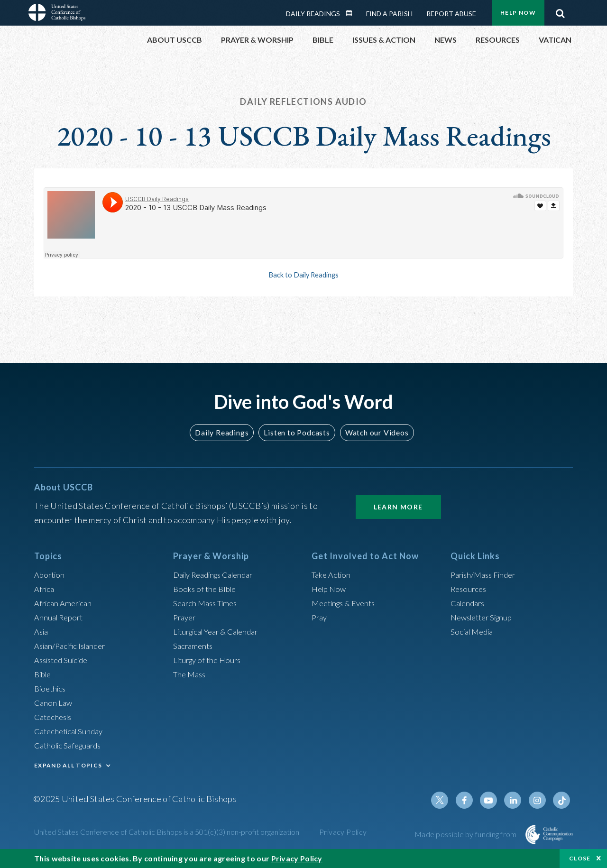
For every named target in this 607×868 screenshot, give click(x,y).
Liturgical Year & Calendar (221, 631)
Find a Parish (389, 14)
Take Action (333, 574)
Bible (44, 674)
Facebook (471, 800)
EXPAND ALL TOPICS (68, 765)
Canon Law (54, 702)
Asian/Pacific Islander (74, 646)
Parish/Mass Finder (486, 574)
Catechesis (55, 717)
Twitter (449, 800)
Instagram (540, 800)
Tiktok (562, 800)
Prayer (186, 617)
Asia (42, 631)
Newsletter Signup (485, 617)
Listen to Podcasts (296, 432)
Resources (470, 589)
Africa (45, 589)
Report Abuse (451, 14)
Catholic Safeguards (71, 745)
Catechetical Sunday (72, 731)
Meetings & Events (347, 603)
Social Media (474, 631)
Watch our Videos (372, 432)
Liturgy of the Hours (210, 660)
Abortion (51, 574)
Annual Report (61, 617)
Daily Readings (313, 14)
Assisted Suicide (64, 660)
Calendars (469, 603)
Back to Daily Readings (303, 275)
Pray (320, 617)
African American (65, 603)
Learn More (398, 507)
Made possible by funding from (466, 834)
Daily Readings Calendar (352, 13)
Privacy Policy (343, 832)
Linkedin (517, 800)
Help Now (518, 13)
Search (560, 11)
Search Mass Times (208, 603)
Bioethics (52, 688)
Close (580, 858)
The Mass (191, 674)
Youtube (494, 800)
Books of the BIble (207, 589)
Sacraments (194, 646)
